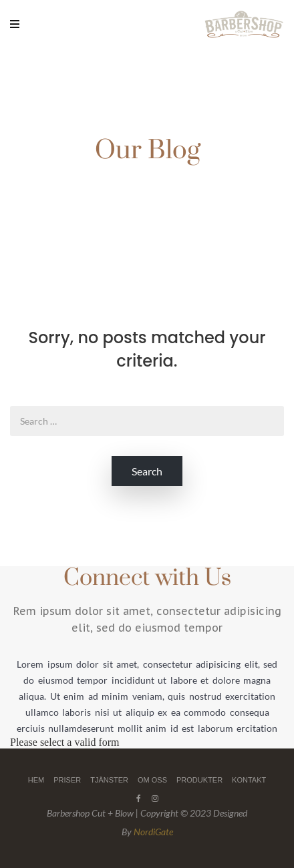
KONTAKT (249, 780)
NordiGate (153, 832)
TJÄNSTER (109, 780)
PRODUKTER (199, 780)
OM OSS (152, 780)
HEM (36, 780)
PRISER (67, 780)
